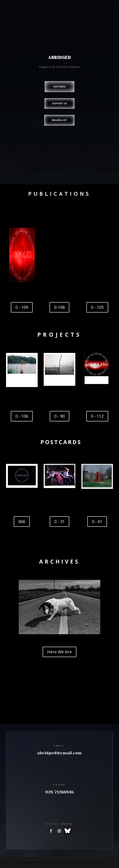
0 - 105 (97, 307)
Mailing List (59, 120)
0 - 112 (97, 416)
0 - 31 (59, 521)
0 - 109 (22, 307)
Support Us (59, 103)
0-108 (59, 307)
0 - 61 (97, 521)
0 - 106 (22, 416)
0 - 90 (59, 416)
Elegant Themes (51, 862)
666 (22, 521)
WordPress (90, 862)
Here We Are (59, 652)
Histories (59, 87)
